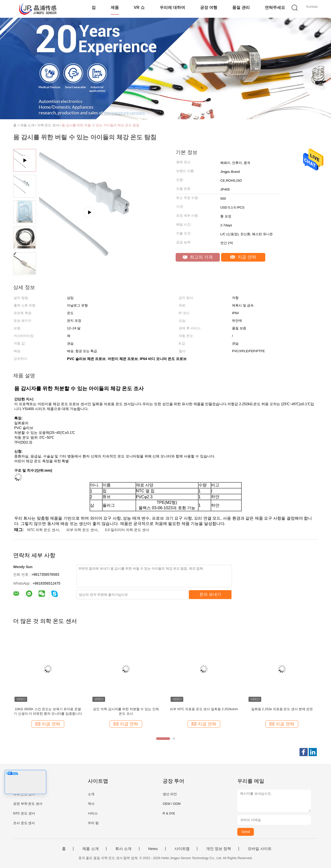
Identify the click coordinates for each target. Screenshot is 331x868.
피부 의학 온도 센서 (82, 530)
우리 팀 (93, 823)
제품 (115, 7)
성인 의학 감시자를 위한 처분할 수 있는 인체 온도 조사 (126, 711)
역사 (91, 804)
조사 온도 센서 (24, 823)
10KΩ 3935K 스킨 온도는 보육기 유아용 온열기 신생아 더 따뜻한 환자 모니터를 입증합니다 (48, 711)
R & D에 (169, 813)
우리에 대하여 (172, 7)
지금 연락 (243, 257)
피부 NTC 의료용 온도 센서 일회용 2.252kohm (204, 709)
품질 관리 (241, 7)
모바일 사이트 (260, 849)
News (153, 849)
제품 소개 (90, 849)
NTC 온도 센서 (24, 813)
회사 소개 (123, 849)
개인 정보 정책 (219, 849)
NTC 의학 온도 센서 (43, 530)
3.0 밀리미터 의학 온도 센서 (127, 530)
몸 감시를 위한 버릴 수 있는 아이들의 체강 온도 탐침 (101, 125)
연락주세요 (275, 7)
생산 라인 (170, 794)
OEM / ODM (172, 804)
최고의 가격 (198, 257)
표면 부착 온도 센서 (28, 804)
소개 (91, 794)
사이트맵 (182, 849)
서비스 (93, 813)
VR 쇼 (139, 7)
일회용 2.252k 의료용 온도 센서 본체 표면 (282, 709)
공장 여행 (209, 7)
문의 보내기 (210, 594)
